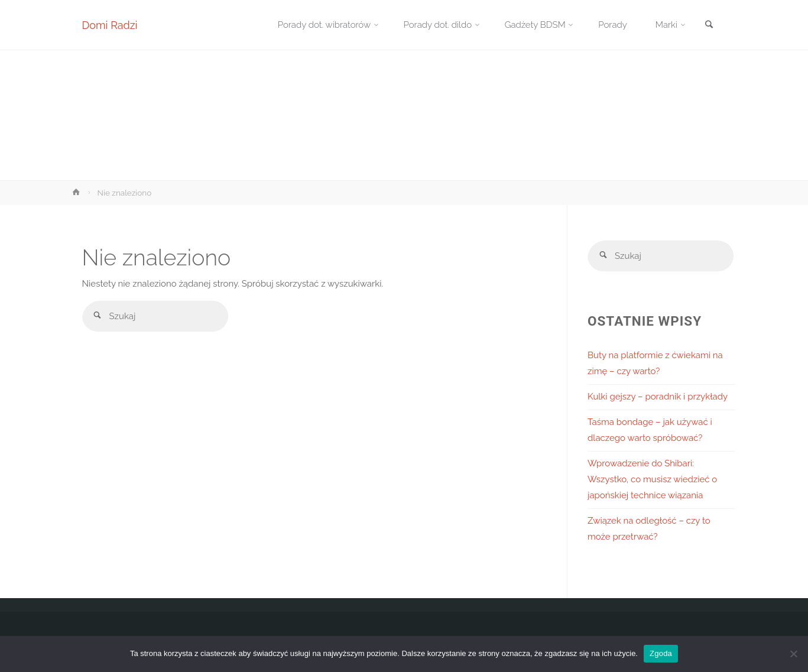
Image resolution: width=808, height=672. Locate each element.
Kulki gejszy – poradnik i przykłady (658, 397)
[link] (709, 26)
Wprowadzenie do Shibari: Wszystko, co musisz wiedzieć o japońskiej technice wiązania (652, 479)
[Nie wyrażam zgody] (793, 654)
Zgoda (661, 653)
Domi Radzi (110, 25)
